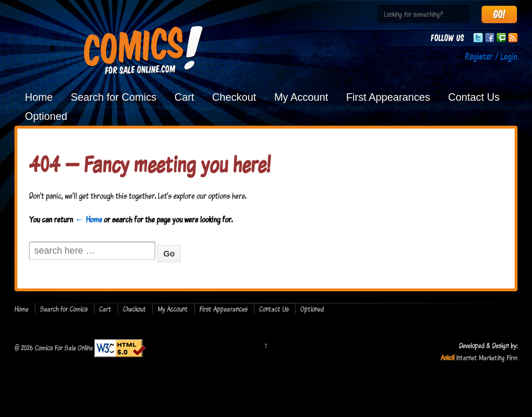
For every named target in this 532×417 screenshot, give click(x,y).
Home (39, 97)
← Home (88, 219)
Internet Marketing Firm (487, 357)
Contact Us (474, 97)
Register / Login (491, 56)
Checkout (234, 97)
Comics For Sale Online (64, 348)
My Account (301, 97)
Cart (184, 97)
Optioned (46, 116)
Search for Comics (114, 97)
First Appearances (388, 97)
